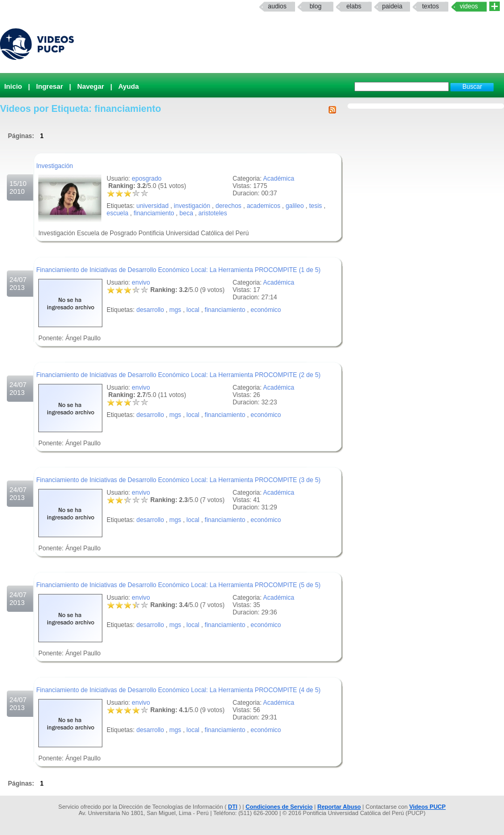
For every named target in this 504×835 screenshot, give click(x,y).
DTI (233, 807)
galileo (295, 206)
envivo (141, 283)
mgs (175, 310)
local (193, 310)
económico (266, 310)
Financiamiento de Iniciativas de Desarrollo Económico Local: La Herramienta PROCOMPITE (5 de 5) (178, 585)
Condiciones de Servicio (279, 807)
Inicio (13, 86)
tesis (316, 206)
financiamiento (154, 213)
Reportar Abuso (339, 807)
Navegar (91, 86)
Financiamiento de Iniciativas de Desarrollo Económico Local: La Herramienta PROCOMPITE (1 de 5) (178, 270)
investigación (192, 206)
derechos (228, 206)
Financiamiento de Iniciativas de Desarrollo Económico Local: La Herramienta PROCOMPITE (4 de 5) (178, 690)
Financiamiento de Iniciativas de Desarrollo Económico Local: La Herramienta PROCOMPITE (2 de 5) (178, 375)
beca (186, 213)
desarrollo (150, 310)
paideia (392, 6)
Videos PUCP (427, 807)
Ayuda (128, 86)
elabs (354, 6)
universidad (153, 206)
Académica (279, 179)
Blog (316, 6)
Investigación (55, 166)
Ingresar (50, 86)
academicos (264, 206)
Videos (469, 6)
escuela (117, 213)
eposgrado (147, 179)
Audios (277, 6)
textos (430, 6)
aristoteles (213, 213)
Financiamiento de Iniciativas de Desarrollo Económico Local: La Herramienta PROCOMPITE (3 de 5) (178, 480)
